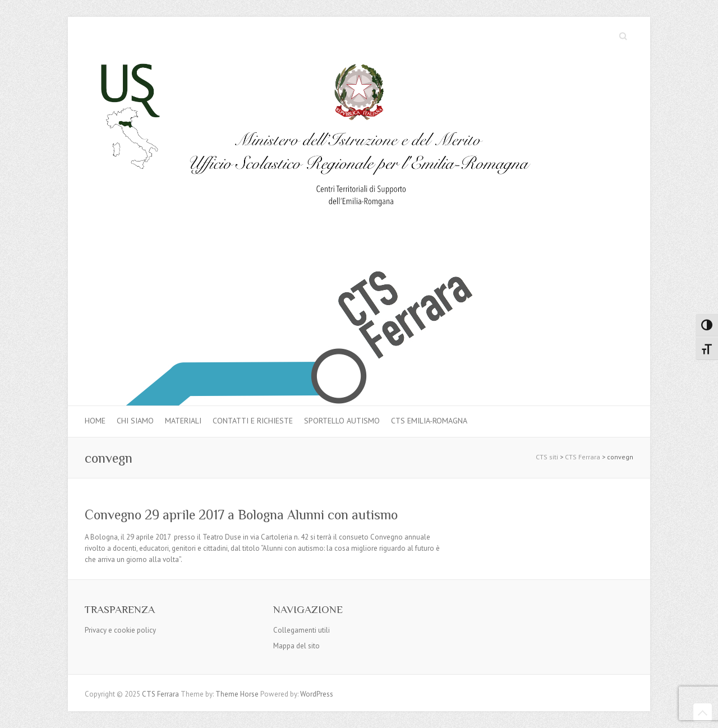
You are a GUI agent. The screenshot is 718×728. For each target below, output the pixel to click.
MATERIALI (183, 421)
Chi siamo (135, 421)
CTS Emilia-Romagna (429, 421)
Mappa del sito (296, 646)
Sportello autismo (342, 421)
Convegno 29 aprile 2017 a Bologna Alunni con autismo (241, 515)
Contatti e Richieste (253, 421)
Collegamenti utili (302, 630)
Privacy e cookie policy (120, 630)
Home (95, 421)
